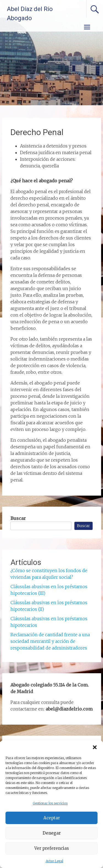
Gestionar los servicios (50, 803)
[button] (95, 747)
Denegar (52, 833)
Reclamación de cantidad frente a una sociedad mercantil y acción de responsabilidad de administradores (50, 641)
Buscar (18, 518)
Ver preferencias (52, 848)
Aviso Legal (54, 861)
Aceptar (52, 818)
